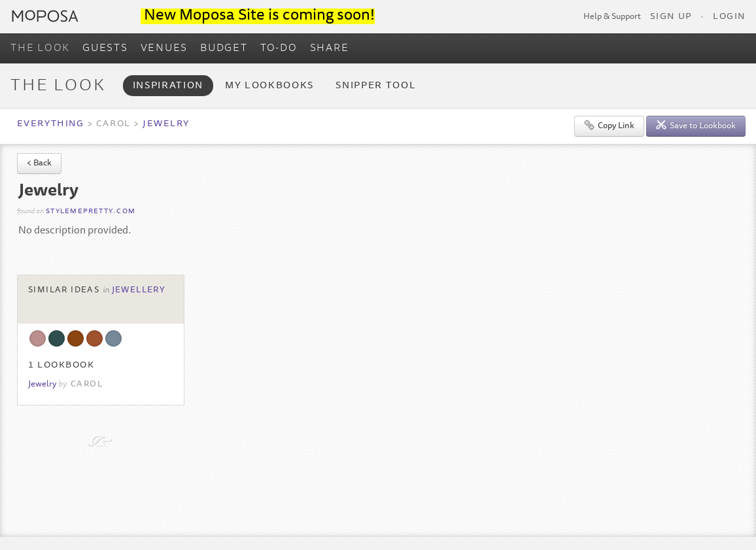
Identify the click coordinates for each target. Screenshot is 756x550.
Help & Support (612, 17)
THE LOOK (40, 48)
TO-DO (279, 48)
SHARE (330, 48)
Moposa (45, 16)
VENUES (164, 48)
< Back (39, 164)
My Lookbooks (269, 86)
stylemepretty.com (91, 212)
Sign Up (671, 17)
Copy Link (609, 125)
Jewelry (166, 124)
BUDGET (224, 48)
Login (729, 17)
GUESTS (105, 48)
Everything (50, 124)
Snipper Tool (376, 86)
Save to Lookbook (696, 125)
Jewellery (139, 290)
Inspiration (168, 86)
